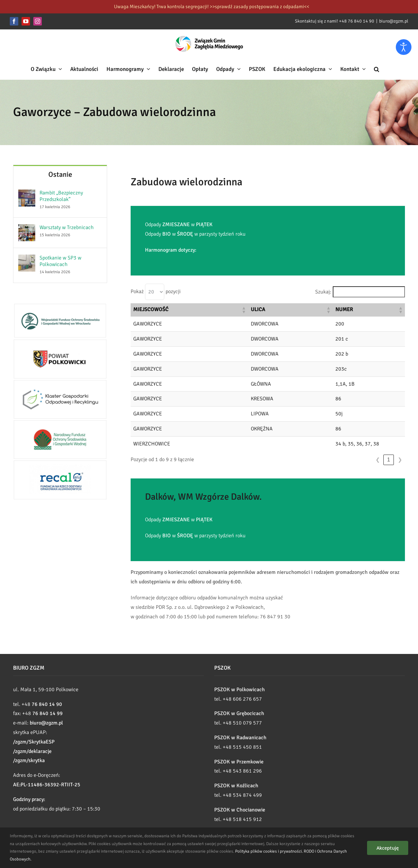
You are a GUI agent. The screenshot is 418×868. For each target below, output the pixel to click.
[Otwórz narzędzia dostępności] (404, 47)
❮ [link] (378, 460)
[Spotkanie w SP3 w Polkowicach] (27, 259)
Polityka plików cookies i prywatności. (269, 851)
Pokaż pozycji (156, 292)
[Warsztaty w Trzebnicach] (27, 229)
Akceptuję (388, 848)
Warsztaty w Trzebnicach (67, 227)
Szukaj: (323, 292)
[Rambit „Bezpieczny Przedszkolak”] (27, 194)
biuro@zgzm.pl (394, 21)
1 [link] (389, 460)
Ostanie (60, 174)
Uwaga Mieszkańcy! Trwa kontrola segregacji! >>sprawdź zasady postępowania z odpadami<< (212, 7)
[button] (377, 69)
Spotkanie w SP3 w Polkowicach (60, 261)
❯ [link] (400, 460)
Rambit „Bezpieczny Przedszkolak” (61, 196)
